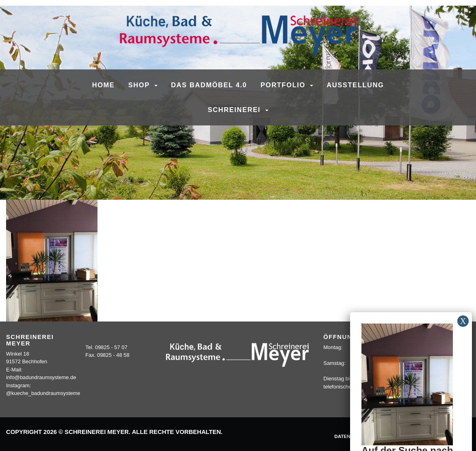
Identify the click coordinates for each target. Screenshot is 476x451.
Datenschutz (352, 436)
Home (104, 85)
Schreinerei (235, 110)
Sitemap (455, 436)
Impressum (392, 436)
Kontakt (426, 436)
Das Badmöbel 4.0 (209, 85)
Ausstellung (355, 85)
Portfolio (285, 85)
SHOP (140, 85)
